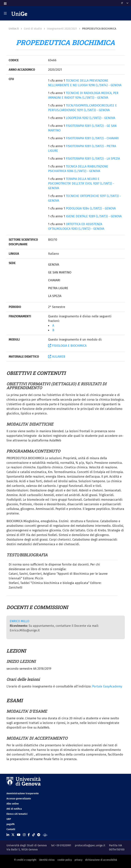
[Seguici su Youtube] (19, 835)
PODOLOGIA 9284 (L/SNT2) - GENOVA (91, 208)
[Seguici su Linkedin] (8, 835)
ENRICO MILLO (19, 621)
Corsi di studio (33, 29)
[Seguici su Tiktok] (34, 835)
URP (9, 819)
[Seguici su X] (13, 835)
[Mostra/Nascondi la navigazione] (5, 13)
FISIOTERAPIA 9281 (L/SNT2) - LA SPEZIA (93, 159)
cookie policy (65, 860)
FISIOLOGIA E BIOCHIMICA (67, 346)
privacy (78, 860)
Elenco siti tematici (17, 814)
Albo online (13, 804)
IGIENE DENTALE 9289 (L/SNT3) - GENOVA (94, 216)
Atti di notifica (14, 809)
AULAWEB (57, 357)
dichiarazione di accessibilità (101, 860)
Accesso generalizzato (19, 799)
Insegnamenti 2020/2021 (62, 29)
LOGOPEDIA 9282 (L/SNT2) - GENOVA (90, 118)
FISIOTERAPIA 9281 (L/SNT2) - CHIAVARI (92, 138)
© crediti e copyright (25, 860)
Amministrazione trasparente (23, 793)
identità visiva (47, 860)
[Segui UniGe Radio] (45, 835)
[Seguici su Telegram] (39, 835)
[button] (5, 2)
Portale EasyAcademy (107, 686)
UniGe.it (14, 29)
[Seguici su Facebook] (29, 835)
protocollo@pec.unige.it (90, 845)
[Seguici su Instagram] (24, 835)
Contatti (11, 829)
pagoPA (10, 824)
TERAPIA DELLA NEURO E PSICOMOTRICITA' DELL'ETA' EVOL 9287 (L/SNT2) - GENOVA (81, 184)
